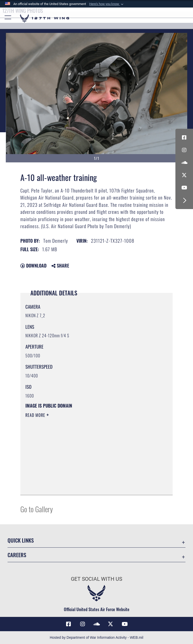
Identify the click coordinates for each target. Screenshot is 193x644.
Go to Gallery (37, 509)
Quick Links (21, 540)
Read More (36, 415)
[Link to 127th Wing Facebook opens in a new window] (68, 624)
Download (33, 266)
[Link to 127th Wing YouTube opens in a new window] (184, 188)
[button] (107, 4)
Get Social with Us (96, 579)
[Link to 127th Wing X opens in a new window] (184, 175)
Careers (17, 555)
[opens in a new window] (82, 624)
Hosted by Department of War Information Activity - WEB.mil (96, 637)
